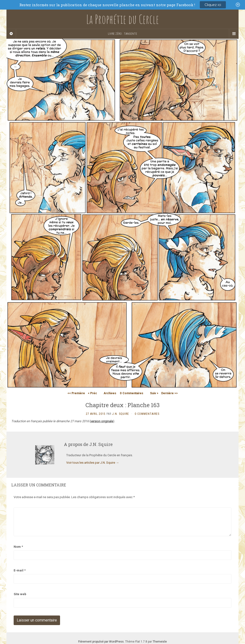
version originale (102, 421)
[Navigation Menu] (234, 34)
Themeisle (160, 642)
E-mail (20, 570)
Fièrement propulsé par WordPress (101, 642)
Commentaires (132, 393)
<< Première (76, 393)
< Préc (92, 393)
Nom (18, 547)
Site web (20, 594)
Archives (110, 393)
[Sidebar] (11, 34)
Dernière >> (170, 393)
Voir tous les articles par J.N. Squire (93, 463)
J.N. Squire (121, 414)
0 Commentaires (147, 414)
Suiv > (154, 393)
